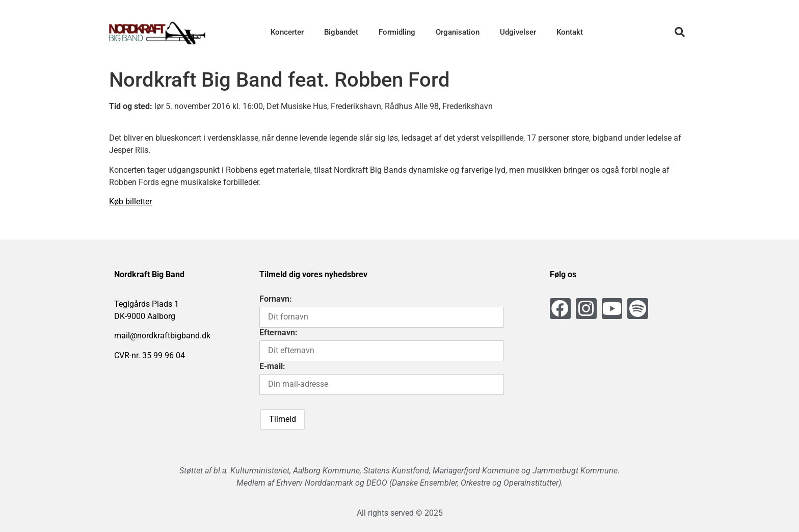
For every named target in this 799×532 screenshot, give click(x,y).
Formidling (397, 32)
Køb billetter (130, 202)
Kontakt (570, 32)
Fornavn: (276, 299)
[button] (680, 32)
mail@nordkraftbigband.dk (162, 336)
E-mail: (272, 366)
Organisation (458, 32)
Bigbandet (341, 32)
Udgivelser (518, 32)
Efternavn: (278, 332)
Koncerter (287, 32)
